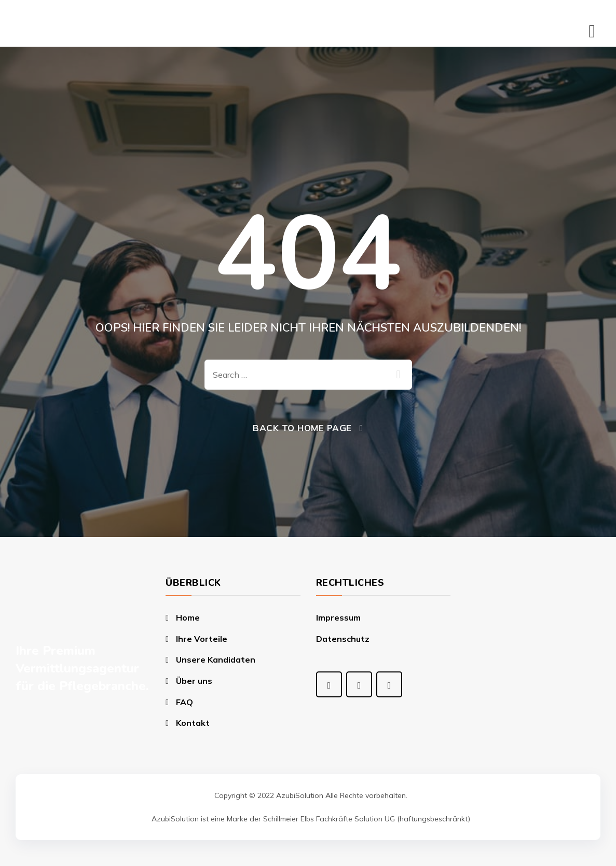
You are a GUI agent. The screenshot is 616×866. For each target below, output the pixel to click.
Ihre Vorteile (202, 639)
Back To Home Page (302, 428)
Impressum (338, 617)
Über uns (194, 681)
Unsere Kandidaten (216, 659)
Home (188, 617)
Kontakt (193, 723)
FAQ (184, 702)
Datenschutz (343, 639)
